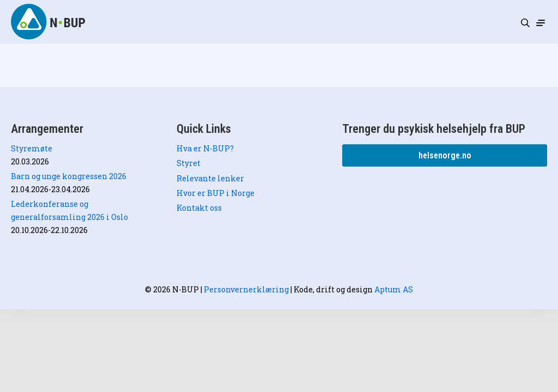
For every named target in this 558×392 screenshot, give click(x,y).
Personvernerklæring (246, 289)
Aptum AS (394, 289)
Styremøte (32, 148)
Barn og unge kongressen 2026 (69, 176)
